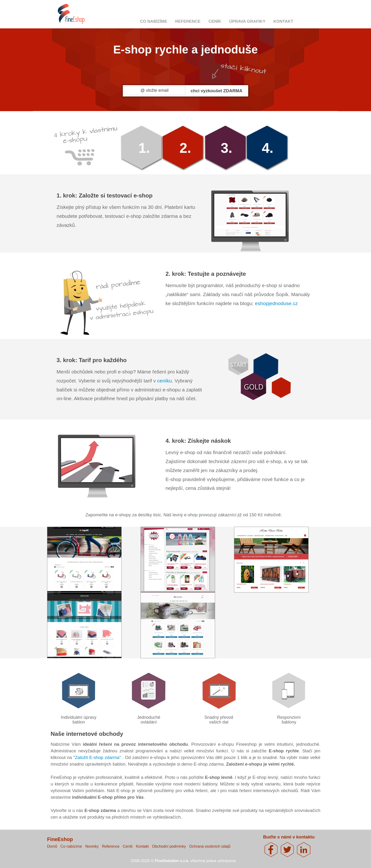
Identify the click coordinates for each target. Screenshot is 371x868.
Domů (52, 846)
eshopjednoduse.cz (276, 303)
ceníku (164, 381)
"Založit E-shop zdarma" (98, 757)
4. (267, 148)
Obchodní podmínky (169, 846)
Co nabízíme (154, 21)
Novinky (92, 846)
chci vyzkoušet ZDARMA (217, 91)
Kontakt (283, 21)
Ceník (215, 21)
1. (144, 148)
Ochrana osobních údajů (210, 846)
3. (227, 148)
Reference (188, 21)
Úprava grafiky (247, 21)
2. (185, 148)
